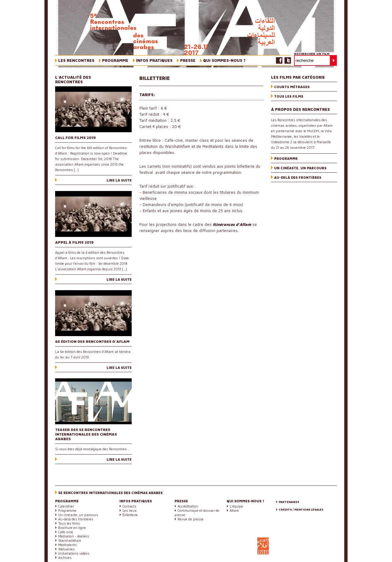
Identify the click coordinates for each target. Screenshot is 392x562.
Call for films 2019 (75, 138)
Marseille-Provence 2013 (302, 549)
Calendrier (66, 506)
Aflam (234, 510)
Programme (286, 158)
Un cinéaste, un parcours (300, 168)
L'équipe (236, 506)
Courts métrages (292, 87)
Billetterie (130, 515)
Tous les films (289, 96)
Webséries (66, 549)
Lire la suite (119, 180)
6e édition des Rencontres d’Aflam (92, 341)
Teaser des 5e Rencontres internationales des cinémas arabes (86, 434)
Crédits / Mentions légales (301, 510)
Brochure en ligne (72, 528)
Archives (65, 558)
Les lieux (130, 510)
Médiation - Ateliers (74, 536)
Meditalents (68, 545)
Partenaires (289, 502)
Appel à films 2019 (74, 242)
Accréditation (188, 506)
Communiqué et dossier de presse (197, 513)
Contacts (129, 506)
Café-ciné (66, 532)
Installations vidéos (74, 553)
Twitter (288, 60)
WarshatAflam (70, 540)
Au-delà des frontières (298, 177)
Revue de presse (191, 519)
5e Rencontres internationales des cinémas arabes (110, 493)
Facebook (279, 60)
